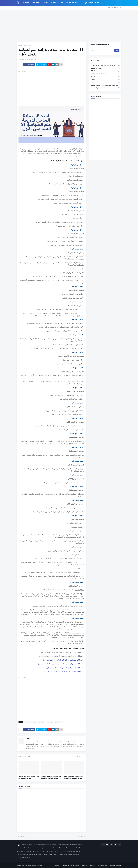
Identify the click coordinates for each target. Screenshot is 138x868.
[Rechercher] (103, 51)
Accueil (20, 45)
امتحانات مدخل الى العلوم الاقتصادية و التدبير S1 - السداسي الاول (60, 664)
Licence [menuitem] (26, 3)
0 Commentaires (32, 59)
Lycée (105, 82)
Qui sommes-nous (116, 865)
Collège (105, 80)
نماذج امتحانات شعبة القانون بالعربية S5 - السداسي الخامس (29, 777)
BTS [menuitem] (62, 3)
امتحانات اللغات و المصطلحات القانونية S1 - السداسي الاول (62, 671)
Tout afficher (81, 757)
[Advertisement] (69, 26)
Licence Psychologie (105, 68)
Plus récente (21, 836)
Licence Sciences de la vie (105, 74)
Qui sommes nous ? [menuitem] (92, 3)
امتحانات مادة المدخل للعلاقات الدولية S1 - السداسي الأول (63, 660)
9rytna (82, 149)
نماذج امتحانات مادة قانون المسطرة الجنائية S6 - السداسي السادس (51, 777)
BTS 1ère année (105, 71)
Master (105, 77)
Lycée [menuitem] (45, 3)
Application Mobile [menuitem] (73, 3)
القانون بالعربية (28, 45)
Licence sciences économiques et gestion (105, 65)
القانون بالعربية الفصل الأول (39, 722)
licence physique (105, 88)
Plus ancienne (81, 836)
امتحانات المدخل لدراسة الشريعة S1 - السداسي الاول (64, 668)
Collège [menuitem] (36, 3)
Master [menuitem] (54, 3)
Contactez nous (102, 865)
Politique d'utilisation (88, 865)
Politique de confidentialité (70, 865)
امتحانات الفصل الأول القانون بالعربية (56, 722)
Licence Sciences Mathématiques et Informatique (105, 85)
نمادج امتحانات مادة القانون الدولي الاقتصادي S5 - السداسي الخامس (73, 777)
